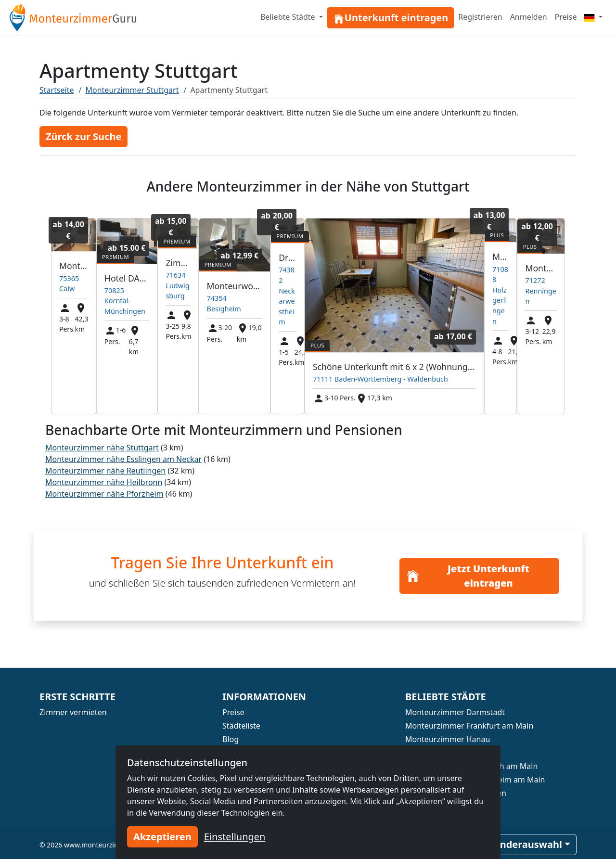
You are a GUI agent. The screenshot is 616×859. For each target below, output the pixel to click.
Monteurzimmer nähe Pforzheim (104, 494)
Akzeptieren (162, 837)
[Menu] (593, 17)
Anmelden (529, 17)
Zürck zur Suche (83, 136)
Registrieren (480, 17)
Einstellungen (235, 837)
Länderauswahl (526, 844)
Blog (231, 739)
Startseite (57, 90)
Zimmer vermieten (73, 712)
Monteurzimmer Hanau (448, 739)
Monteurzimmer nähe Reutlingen (105, 471)
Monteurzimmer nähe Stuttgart (102, 448)
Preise (566, 17)
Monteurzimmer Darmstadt (455, 712)
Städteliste (241, 726)
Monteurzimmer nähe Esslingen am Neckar (123, 459)
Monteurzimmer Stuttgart (132, 90)
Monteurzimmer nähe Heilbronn (104, 482)
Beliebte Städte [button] (289, 17)
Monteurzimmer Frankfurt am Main (469, 726)
